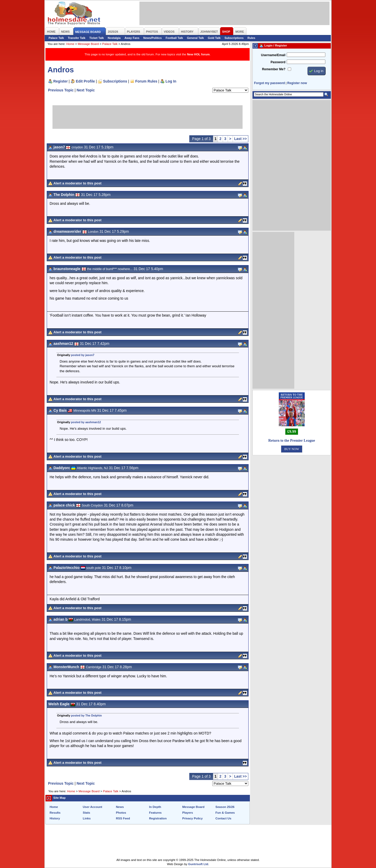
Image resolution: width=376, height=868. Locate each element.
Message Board (88, 44)
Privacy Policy (192, 818)
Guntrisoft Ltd (198, 864)
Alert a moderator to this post (78, 183)
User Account (92, 807)
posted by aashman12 (86, 422)
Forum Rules (146, 81)
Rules (251, 38)
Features (155, 813)
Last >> (240, 139)
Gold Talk (214, 38)
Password (278, 62)
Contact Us (223, 818)
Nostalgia (114, 38)
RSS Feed (123, 818)
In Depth (155, 807)
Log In (171, 81)
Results (55, 813)
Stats (86, 813)
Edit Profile (86, 81)
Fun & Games (225, 813)
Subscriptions (234, 38)
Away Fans (132, 38)
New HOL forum (198, 54)
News (120, 807)
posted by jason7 (83, 355)
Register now (297, 83)
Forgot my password (269, 83)
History (55, 818)
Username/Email (273, 55)
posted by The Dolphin (86, 715)
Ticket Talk (97, 38)
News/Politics (153, 38)
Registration (158, 818)
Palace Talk (56, 38)
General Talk (195, 38)
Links (87, 818)
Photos (121, 813)
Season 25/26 (225, 807)
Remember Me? (274, 69)
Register (60, 81)
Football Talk (174, 38)
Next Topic (86, 90)
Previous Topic (61, 90)
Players (188, 813)
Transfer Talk (77, 38)
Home (70, 44)
